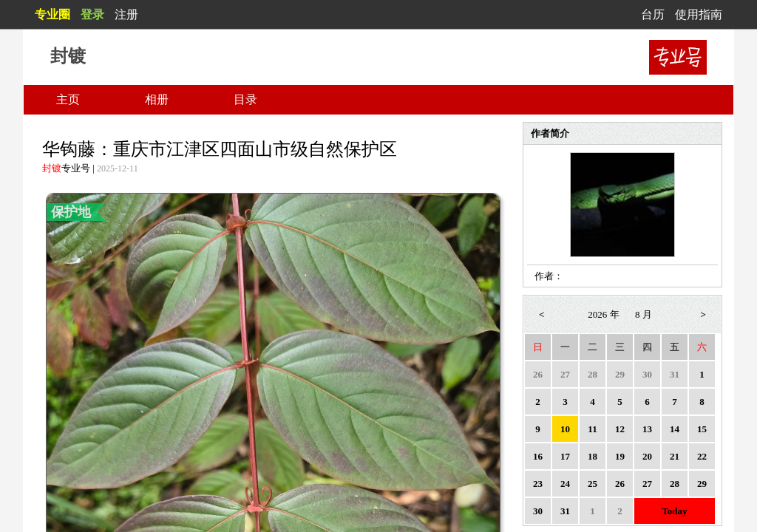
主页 (68, 99)
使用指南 (699, 14)
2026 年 (603, 314)
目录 (245, 99)
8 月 (644, 314)
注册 (126, 14)
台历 (653, 14)
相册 (157, 99)
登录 (92, 14)
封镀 (52, 168)
